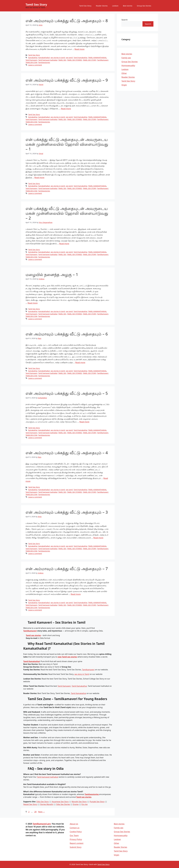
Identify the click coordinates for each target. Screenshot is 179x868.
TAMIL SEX (62, 60)
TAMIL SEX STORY (90, 60)
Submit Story (76, 847)
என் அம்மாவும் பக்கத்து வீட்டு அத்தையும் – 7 (67, 569)
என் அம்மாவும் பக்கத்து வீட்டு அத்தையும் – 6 (67, 334)
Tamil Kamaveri (31, 60)
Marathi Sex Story (79, 802)
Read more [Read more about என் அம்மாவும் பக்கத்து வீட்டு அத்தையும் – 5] (84, 422)
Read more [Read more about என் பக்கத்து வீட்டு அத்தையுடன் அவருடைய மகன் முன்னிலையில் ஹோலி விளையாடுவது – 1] (39, 177)
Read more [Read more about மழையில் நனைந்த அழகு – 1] (33, 303)
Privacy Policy (76, 839)
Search (125, 20)
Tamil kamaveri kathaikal (48, 60)
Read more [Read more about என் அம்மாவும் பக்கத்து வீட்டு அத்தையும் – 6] (80, 362)
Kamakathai (33, 58)
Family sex (126, 58)
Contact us (75, 828)
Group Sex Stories (144, 6)
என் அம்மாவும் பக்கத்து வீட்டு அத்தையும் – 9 (67, 80)
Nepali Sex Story (30, 804)
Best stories (128, 6)
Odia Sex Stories (63, 804)
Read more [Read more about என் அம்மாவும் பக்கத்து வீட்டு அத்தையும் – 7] (76, 594)
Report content (77, 843)
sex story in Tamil (82, 674)
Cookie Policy (76, 832)
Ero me (85, 804)
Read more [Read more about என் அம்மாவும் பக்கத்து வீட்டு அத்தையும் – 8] (80, 49)
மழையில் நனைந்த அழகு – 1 (52, 274)
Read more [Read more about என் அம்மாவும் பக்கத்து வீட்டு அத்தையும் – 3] (98, 538)
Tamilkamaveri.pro (42, 824)
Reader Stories (102, 6)
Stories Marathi (47, 804)
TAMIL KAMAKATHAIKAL (97, 58)
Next (41, 812)
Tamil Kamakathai (80, 58)
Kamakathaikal (44, 58)
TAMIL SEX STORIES (75, 60)
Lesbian (115, 6)
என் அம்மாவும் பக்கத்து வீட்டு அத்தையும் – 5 (67, 393)
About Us (74, 824)
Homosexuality (128, 65)
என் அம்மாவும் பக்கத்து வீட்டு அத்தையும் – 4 (67, 453)
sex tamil (69, 58)
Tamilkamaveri (103, 60)
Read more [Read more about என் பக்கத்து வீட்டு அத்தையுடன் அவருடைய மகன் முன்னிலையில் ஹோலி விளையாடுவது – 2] (64, 244)
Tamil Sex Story (36, 4)
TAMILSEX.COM (31, 62)
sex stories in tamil (58, 58)
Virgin (124, 85)
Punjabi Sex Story (97, 802)
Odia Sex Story (43, 802)
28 (36, 812)
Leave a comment (35, 65)
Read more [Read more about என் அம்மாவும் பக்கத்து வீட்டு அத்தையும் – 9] (66, 109)
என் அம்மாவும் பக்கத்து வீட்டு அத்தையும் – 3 (67, 512)
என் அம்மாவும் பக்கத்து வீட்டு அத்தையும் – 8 (67, 21)
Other (124, 73)
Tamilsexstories (44, 62)
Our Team (74, 835)
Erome (76, 804)
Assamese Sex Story (60, 802)
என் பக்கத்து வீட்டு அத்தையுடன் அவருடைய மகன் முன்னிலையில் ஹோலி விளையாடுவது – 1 (67, 144)
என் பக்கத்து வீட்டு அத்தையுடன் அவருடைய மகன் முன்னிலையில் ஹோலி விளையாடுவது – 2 (67, 213)
